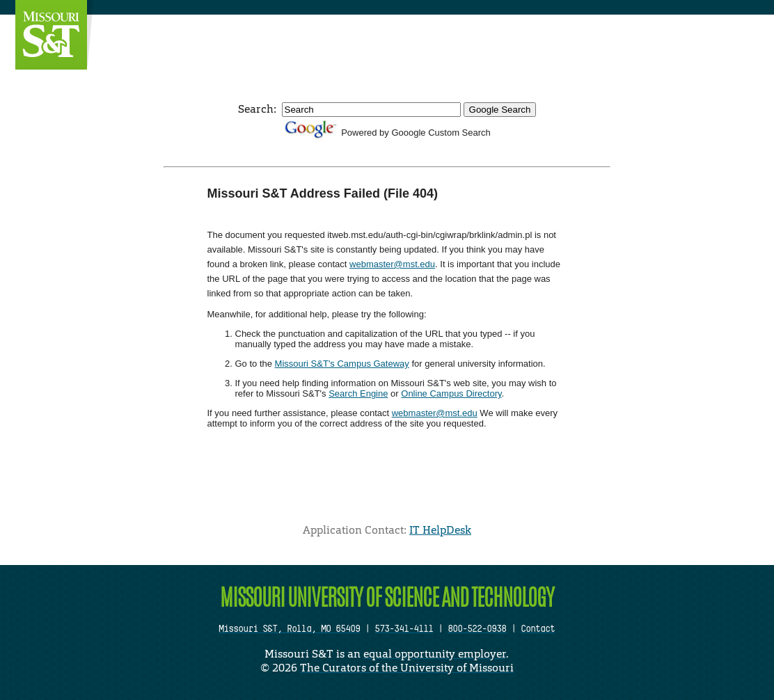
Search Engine (358, 393)
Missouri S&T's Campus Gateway (342, 364)
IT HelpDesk (440, 530)
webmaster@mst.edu (392, 264)
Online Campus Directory (451, 393)
